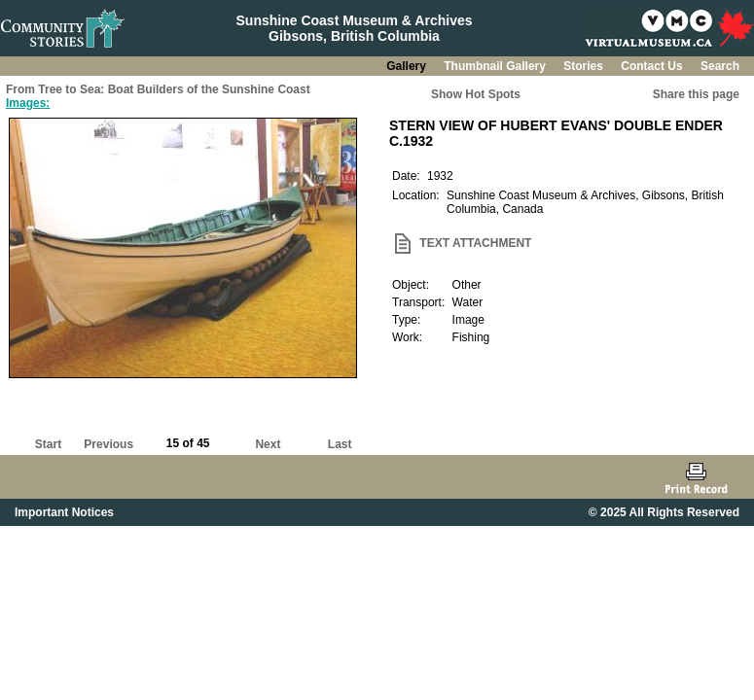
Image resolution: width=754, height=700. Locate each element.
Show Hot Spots (476, 94)
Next (268, 444)
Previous (108, 444)
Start (48, 444)
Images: (28, 103)
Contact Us (653, 66)
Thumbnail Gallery (496, 66)
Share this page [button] (696, 94)
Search (720, 66)
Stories (585, 66)
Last (340, 444)
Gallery (408, 66)
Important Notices (64, 512)
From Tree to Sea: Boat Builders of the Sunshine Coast (158, 89)
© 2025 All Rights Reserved (664, 512)
